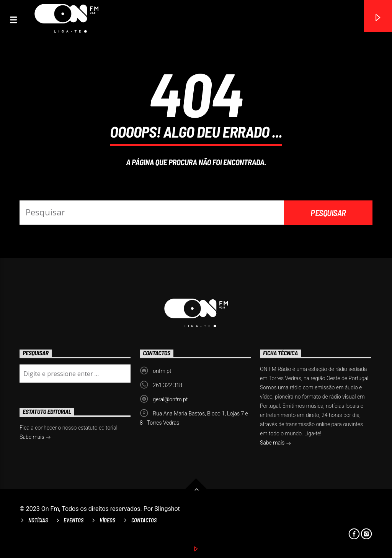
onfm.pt (162, 371)
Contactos (144, 520)
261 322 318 (167, 385)
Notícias (38, 520)
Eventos (73, 520)
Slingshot (167, 509)
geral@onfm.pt (170, 399)
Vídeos (107, 520)
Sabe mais (276, 443)
